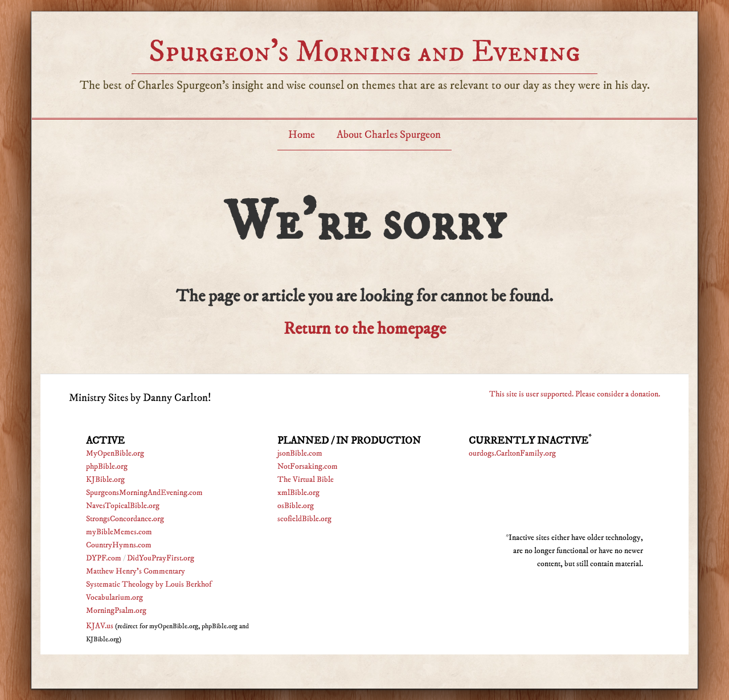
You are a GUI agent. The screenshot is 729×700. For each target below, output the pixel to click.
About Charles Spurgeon (389, 135)
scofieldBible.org (304, 519)
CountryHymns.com (119, 545)
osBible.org (296, 506)
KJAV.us (100, 626)
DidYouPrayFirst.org (161, 558)
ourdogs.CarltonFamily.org (512, 453)
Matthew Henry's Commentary (136, 571)
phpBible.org (107, 466)
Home (302, 135)
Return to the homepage (365, 329)
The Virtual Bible (306, 480)
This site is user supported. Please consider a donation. (575, 394)
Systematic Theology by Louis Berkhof (149, 584)
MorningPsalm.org (116, 611)
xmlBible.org (298, 493)
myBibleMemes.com (119, 532)
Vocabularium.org (114, 597)
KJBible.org (105, 480)
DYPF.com (104, 558)
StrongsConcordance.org (125, 519)
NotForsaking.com (308, 466)
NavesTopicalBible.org (123, 506)
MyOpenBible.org (115, 453)
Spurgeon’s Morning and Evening (364, 52)
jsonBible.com (300, 453)
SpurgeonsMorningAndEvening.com (144, 493)
